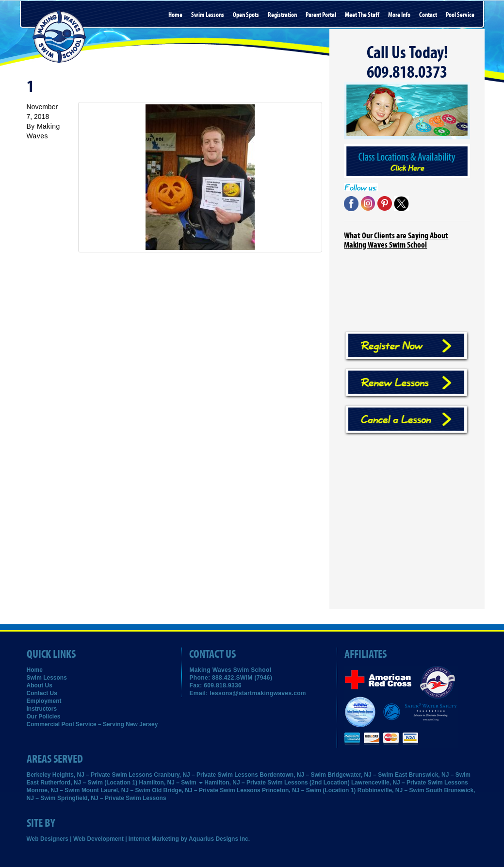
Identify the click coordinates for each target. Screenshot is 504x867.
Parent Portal (321, 15)
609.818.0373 (407, 72)
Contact (428, 15)
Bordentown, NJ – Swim (293, 775)
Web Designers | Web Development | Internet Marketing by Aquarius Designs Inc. (138, 839)
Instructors (42, 709)
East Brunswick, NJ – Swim (433, 775)
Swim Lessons (208, 15)
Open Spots (246, 15)
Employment (44, 701)
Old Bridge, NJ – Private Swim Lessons (206, 790)
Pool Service (460, 15)
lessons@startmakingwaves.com (258, 693)
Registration (282, 15)
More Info (399, 15)
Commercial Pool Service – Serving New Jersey (92, 724)
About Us (40, 685)
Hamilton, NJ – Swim (171, 783)
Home (175, 15)
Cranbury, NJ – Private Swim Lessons (206, 775)
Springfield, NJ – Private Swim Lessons (112, 798)
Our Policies (44, 717)
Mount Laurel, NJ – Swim (116, 790)
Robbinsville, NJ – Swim (391, 790)
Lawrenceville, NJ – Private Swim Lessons (410, 783)
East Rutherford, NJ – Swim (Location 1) (82, 783)
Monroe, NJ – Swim (53, 790)
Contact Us (42, 693)
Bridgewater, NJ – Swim (360, 775)
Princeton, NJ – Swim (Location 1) (309, 790)
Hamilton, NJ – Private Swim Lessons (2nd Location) (277, 783)
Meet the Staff (362, 15)
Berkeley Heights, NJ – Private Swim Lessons (89, 775)
